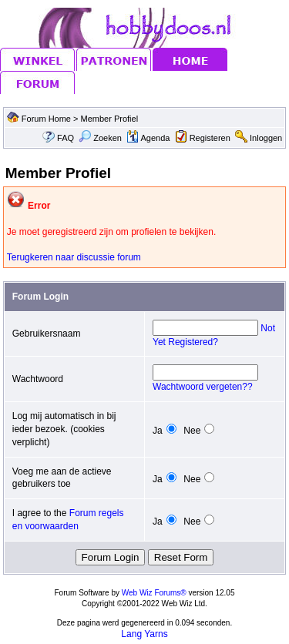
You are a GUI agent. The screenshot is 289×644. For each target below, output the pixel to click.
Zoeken (100, 138)
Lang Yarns (144, 634)
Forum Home (46, 119)
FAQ (66, 138)
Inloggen (266, 138)
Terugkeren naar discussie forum (74, 257)
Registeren (210, 138)
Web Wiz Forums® (154, 593)
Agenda (148, 138)
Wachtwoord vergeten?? (203, 387)
